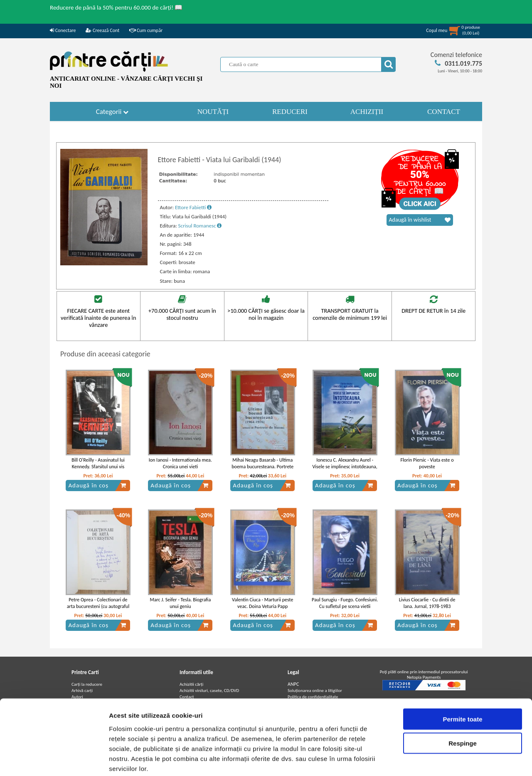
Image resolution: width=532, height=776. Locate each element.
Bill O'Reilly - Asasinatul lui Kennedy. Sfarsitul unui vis (98, 463)
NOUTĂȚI (213, 112)
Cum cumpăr (146, 30)
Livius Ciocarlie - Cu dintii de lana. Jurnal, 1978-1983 (427, 603)
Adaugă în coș (97, 485)
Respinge (463, 701)
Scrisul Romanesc (200, 226)
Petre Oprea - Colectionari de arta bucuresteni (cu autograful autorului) (98, 607)
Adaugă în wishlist (420, 220)
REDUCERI (290, 112)
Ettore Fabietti (193, 207)
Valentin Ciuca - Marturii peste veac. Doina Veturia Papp (262, 603)
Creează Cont (102, 30)
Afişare (416, 760)
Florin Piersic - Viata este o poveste (427, 463)
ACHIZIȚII (367, 112)
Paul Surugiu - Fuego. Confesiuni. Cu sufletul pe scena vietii (345, 603)
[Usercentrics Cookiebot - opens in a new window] (54, 760)
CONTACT (444, 112)
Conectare (63, 30)
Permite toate (462, 676)
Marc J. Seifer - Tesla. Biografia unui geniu (180, 603)
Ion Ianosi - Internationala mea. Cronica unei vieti (180, 463)
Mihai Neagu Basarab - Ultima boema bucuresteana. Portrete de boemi (262, 467)
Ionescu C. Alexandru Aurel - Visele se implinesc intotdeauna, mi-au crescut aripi (345, 467)
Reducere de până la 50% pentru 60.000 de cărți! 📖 (116, 7)
